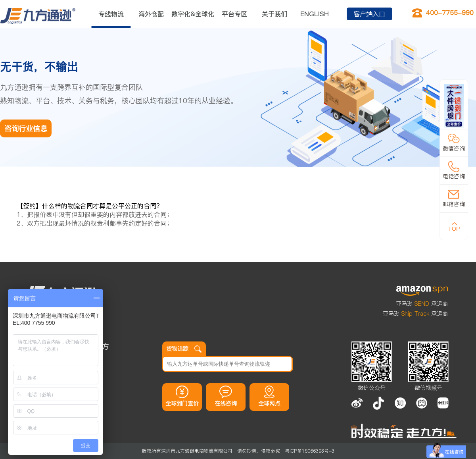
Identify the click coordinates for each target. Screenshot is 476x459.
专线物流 (111, 14)
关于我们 (274, 14)
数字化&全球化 (193, 14)
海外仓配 (151, 14)
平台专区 (234, 14)
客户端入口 (369, 14)
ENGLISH (315, 14)
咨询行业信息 (26, 128)
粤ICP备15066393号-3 (310, 451)
